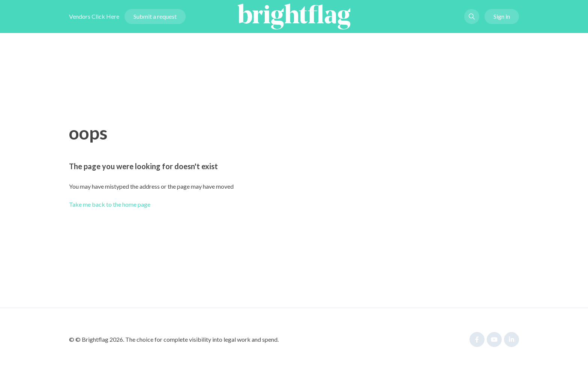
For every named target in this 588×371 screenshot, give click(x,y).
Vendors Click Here (94, 16)
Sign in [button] (502, 16)
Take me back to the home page (110, 204)
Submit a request (155, 16)
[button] (472, 17)
